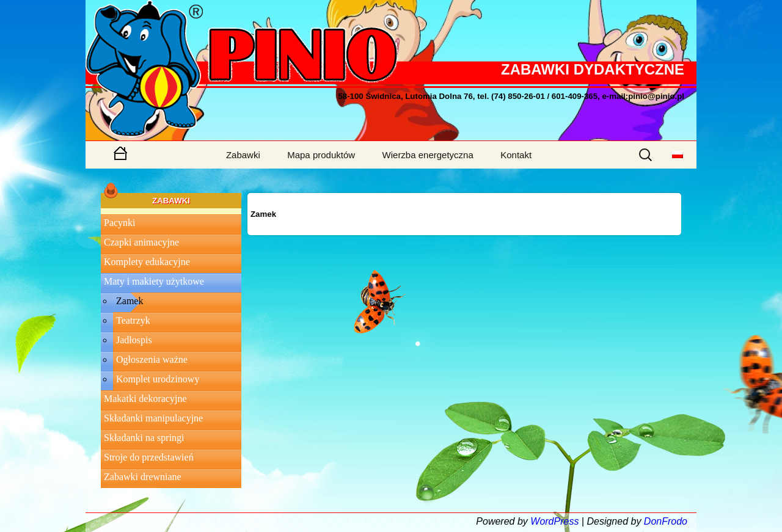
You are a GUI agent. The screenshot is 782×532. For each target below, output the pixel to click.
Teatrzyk (133, 320)
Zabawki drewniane (143, 477)
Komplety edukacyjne (147, 262)
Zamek (130, 301)
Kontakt (516, 155)
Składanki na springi (144, 438)
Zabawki (243, 155)
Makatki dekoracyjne (145, 399)
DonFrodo (666, 521)
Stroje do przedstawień (149, 457)
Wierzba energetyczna (428, 155)
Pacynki (120, 223)
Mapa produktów (321, 155)
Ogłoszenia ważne (152, 359)
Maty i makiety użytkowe (154, 281)
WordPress (554, 521)
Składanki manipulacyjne (153, 418)
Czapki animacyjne (141, 242)
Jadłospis (134, 340)
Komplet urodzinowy (158, 379)
